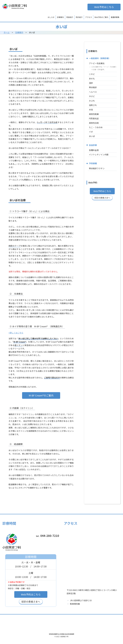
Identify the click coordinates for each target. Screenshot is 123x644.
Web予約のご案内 (101, 17)
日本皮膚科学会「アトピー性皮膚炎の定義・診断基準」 (104, 68)
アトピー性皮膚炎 (97, 63)
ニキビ (92, 74)
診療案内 (60, 17)
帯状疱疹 (93, 87)
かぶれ (92, 101)
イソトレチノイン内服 (99, 155)
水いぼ (92, 136)
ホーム (7, 32)
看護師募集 (115, 17)
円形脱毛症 (94, 118)
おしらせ (51, 17)
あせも (92, 78)
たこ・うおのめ (96, 127)
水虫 (91, 109)
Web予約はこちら (104, 7)
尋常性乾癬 (94, 114)
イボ (91, 132)
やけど (92, 96)
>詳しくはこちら (16, 333)
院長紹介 (70, 17)
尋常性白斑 (94, 123)
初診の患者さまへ (102, 198)
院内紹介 (79, 17)
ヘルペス (93, 92)
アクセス (89, 17)
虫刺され (93, 105)
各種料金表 (94, 150)
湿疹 (91, 83)
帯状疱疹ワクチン (97, 168)
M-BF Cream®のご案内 (41, 395)
